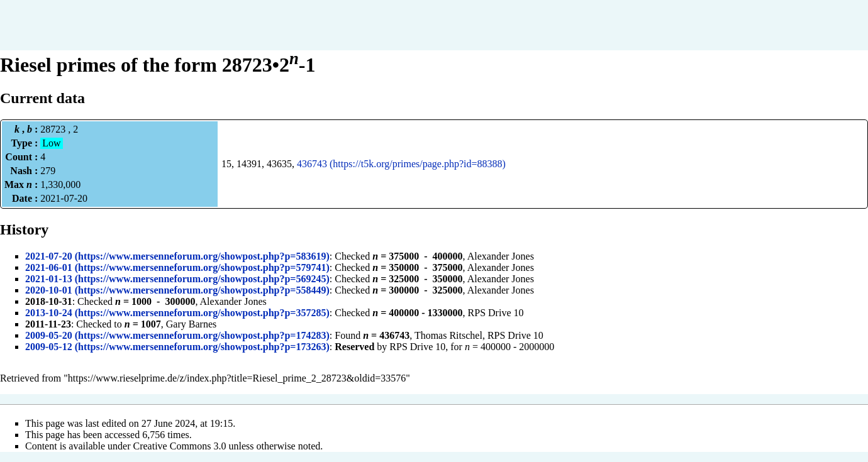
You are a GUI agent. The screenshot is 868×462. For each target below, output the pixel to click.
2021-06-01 (49, 267)
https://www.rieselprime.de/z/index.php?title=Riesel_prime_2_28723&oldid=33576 (237, 378)
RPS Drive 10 (496, 313)
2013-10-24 (49, 313)
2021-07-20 (49, 256)
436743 (312, 164)
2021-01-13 (49, 279)
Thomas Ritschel (448, 335)
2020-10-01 (49, 290)
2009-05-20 (49, 335)
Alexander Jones (501, 256)
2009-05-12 (49, 347)
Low (51, 143)
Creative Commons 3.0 (180, 446)
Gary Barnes (191, 324)
